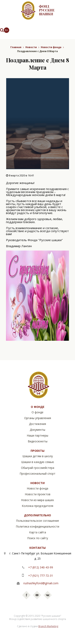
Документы (37, 430)
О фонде (37, 412)
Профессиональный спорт (37, 474)
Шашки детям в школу (38, 456)
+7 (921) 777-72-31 (40, 576)
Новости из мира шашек (37, 500)
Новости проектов (38, 494)
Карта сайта (38, 532)
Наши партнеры (37, 435)
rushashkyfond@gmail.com (41, 583)
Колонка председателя (37, 506)
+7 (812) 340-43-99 (40, 567)
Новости (31, 47)
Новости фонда (51, 47)
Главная (16, 47)
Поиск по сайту (38, 538)
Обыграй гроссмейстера (38, 468)
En (6, 30)
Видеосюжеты (38, 441)
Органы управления (38, 418)
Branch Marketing (48, 626)
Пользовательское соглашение (37, 521)
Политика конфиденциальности (37, 526)
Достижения (37, 424)
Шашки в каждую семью (38, 462)
